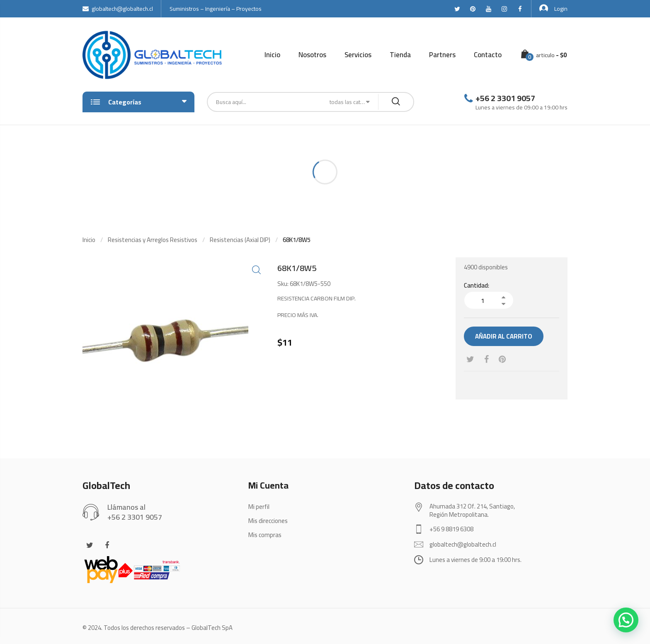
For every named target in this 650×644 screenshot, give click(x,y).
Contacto (488, 55)
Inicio (272, 55)
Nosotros (312, 55)
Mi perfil (259, 507)
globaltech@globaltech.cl (118, 9)
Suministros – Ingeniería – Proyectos (216, 9)
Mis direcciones (268, 521)
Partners (442, 55)
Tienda (400, 55)
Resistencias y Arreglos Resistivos (153, 240)
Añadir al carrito (504, 336)
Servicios (358, 55)
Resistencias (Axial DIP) (240, 240)
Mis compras (265, 535)
